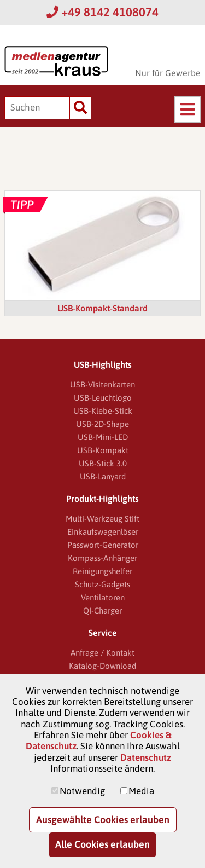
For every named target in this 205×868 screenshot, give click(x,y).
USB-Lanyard (103, 476)
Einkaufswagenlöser (103, 532)
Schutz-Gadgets (102, 584)
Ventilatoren (103, 597)
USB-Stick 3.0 (103, 463)
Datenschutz (146, 757)
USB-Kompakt (103, 450)
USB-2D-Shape (102, 424)
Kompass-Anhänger (102, 558)
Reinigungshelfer (102, 571)
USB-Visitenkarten (102, 384)
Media (141, 791)
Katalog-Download (102, 666)
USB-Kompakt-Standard (102, 308)
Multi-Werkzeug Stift (102, 519)
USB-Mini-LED (103, 437)
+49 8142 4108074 (102, 12)
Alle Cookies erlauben (102, 844)
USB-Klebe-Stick (103, 411)
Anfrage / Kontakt (102, 653)
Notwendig (82, 791)
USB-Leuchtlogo (103, 398)
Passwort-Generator (103, 545)
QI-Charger (102, 611)
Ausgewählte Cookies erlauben (103, 820)
